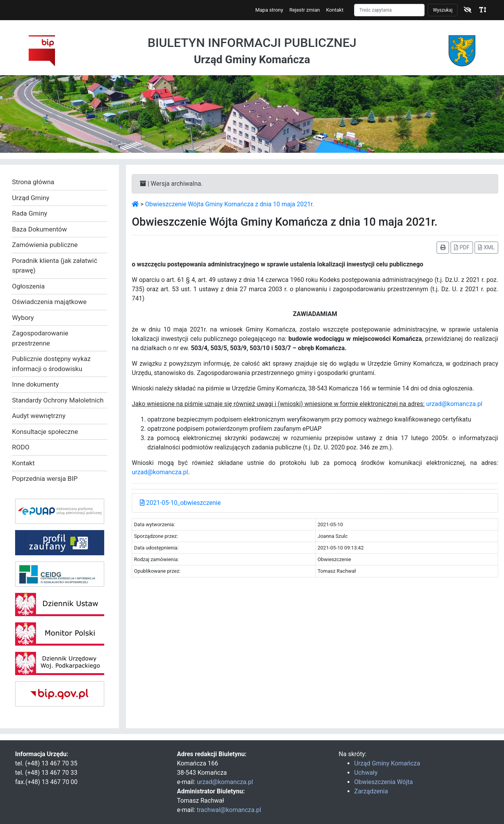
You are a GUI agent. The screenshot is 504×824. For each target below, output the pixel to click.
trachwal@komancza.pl (229, 810)
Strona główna (33, 182)
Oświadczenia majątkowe (49, 302)
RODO (21, 447)
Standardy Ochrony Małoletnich (58, 400)
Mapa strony (269, 10)
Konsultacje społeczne (45, 432)
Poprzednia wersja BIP (45, 479)
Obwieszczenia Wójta (383, 782)
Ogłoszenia (28, 286)
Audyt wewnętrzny (39, 416)
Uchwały (366, 773)
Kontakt (335, 10)
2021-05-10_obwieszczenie (180, 503)
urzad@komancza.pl (454, 404)
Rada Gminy (30, 213)
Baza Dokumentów (40, 229)
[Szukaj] (389, 10)
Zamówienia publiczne (45, 245)
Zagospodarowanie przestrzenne (40, 338)
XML (486, 247)
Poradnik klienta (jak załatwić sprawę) (55, 266)
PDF (462, 247)
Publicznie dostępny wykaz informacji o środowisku (51, 364)
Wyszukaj (443, 10)
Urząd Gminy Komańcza (387, 763)
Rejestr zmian (305, 10)
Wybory (23, 318)
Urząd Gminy (31, 198)
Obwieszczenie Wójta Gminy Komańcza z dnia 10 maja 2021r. (230, 204)
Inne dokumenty (35, 384)
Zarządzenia (371, 791)
